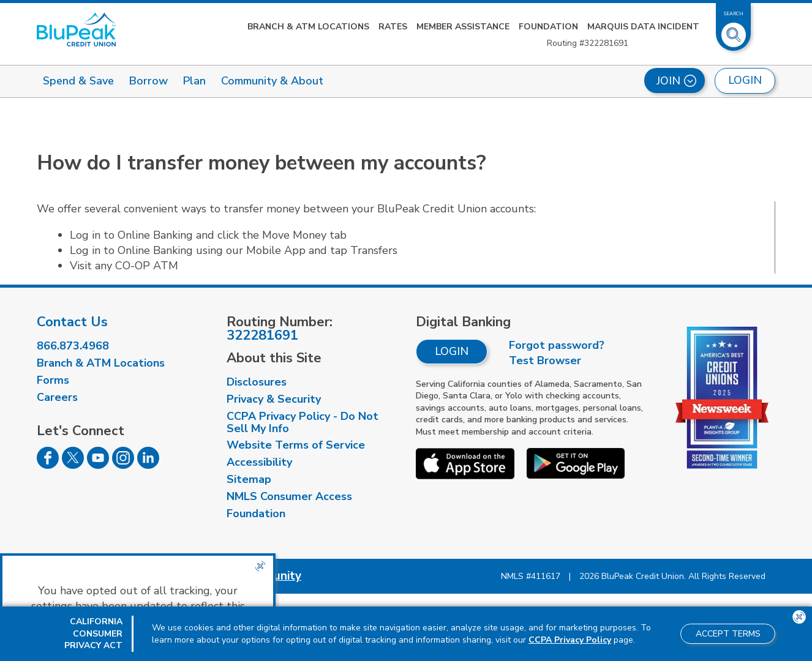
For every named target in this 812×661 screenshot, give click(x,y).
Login (452, 351)
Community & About (272, 81)
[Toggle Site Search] (734, 30)
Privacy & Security (274, 399)
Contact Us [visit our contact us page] (72, 322)
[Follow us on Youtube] (98, 465)
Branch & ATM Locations (308, 27)
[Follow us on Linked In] (148, 465)
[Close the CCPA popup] (260, 566)
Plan (194, 81)
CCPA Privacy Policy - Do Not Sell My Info (303, 422)
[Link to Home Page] (76, 29)
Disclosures (257, 382)
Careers (57, 397)
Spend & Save (78, 81)
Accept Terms (728, 634)
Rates (393, 27)
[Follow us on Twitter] (73, 465)
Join (676, 81)
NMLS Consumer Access (289, 496)
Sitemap (249, 479)
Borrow (148, 81)
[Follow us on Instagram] (123, 465)
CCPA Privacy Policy (570, 640)
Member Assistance (463, 27)
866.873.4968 (73, 346)
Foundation (548, 27)
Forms (53, 380)
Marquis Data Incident (643, 27)
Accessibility (259, 462)
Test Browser (545, 360)
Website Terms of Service (296, 445)
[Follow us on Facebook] (48, 465)
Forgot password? (557, 345)
